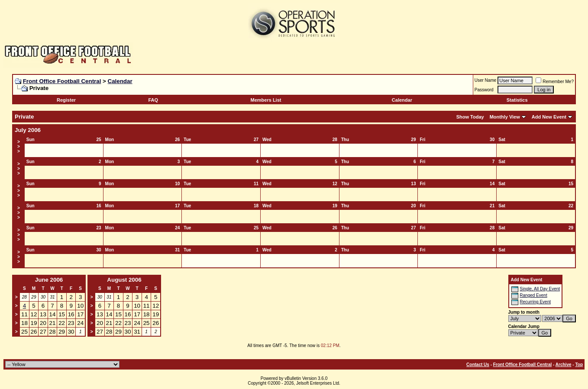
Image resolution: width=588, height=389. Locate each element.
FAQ (153, 100)
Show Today (470, 117)
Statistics (517, 100)
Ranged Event (533, 295)
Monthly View (505, 117)
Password (484, 90)
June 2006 (49, 280)
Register (66, 100)
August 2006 (124, 280)
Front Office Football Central (62, 81)
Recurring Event (535, 302)
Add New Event (549, 117)
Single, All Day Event (540, 289)
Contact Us (478, 365)
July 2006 (28, 130)
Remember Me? (555, 82)
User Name (486, 80)
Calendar (120, 81)
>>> (19, 146)
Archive (564, 365)
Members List (266, 100)
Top (579, 365)
